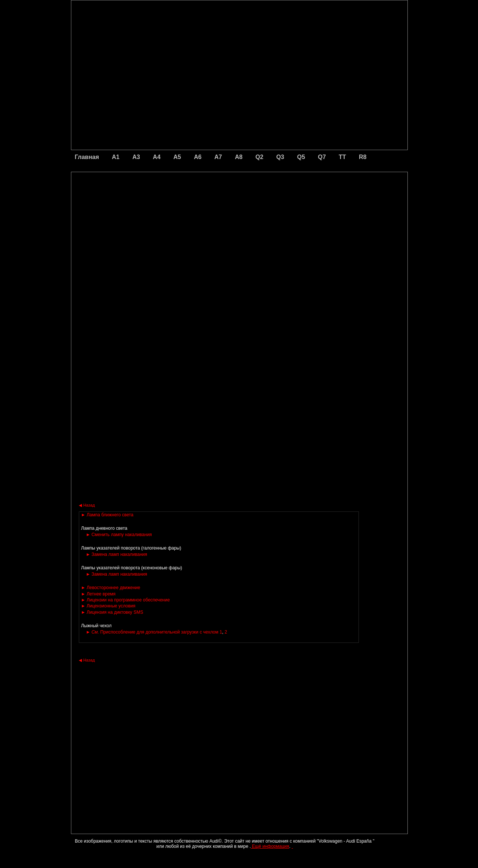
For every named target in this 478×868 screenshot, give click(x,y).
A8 (239, 157)
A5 (177, 157)
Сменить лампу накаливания (119, 535)
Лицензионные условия (108, 606)
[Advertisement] (187, 203)
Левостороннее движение (111, 588)
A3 (136, 157)
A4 (156, 157)
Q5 (301, 157)
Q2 (259, 157)
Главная (87, 157)
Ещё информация (270, 846)
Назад (87, 505)
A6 (198, 157)
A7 (218, 157)
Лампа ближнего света (107, 515)
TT (342, 157)
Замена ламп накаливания (117, 554)
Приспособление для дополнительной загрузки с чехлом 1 (154, 632)
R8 (363, 157)
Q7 (322, 157)
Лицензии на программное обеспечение (125, 600)
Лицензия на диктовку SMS (112, 612)
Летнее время (98, 594)
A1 (116, 157)
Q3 (280, 157)
